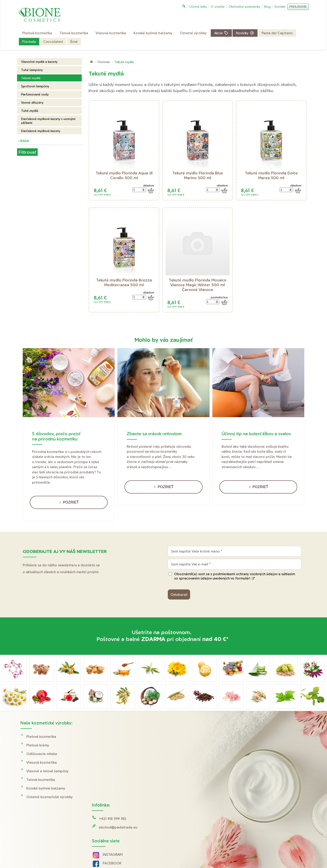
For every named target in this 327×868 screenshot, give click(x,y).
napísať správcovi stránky (167, 855)
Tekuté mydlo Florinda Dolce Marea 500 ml (272, 175)
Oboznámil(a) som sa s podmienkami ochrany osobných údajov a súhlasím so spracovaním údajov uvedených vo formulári (235, 576)
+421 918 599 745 (113, 737)
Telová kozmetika (41, 780)
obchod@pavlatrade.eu (119, 745)
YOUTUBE (112, 790)
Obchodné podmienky (261, 745)
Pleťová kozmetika (41, 737)
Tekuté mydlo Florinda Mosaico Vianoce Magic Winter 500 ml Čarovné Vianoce (198, 285)
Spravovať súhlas (249, 855)
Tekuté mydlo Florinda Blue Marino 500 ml (198, 175)
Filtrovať (27, 152)
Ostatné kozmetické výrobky (50, 797)
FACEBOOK (113, 781)
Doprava (250, 737)
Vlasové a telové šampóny (47, 771)
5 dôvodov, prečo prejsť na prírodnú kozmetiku (56, 436)
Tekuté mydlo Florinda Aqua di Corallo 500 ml (125, 175)
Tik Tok (104, 798)
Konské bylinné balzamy (46, 788)
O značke (250, 762)
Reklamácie (252, 754)
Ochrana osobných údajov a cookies (211, 855)
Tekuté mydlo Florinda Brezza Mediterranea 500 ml (125, 282)
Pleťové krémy (38, 745)
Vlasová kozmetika (42, 762)
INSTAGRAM (113, 772)
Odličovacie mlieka (42, 754)
